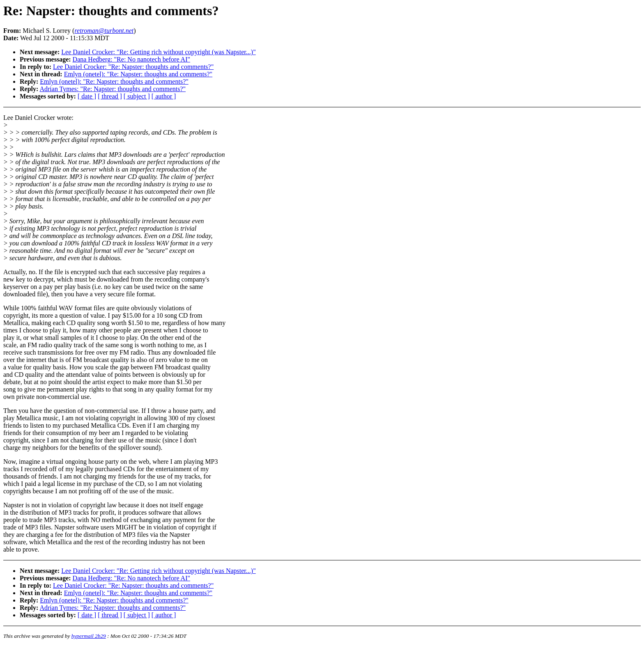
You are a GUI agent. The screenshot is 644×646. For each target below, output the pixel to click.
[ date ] (87, 96)
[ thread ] (110, 96)
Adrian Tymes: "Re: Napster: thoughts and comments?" (113, 89)
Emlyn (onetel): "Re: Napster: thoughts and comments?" (138, 74)
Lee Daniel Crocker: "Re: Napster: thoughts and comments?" (133, 67)
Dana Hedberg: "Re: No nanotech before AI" (131, 59)
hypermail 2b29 (89, 636)
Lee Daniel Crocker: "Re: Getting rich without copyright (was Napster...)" (158, 52)
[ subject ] (137, 96)
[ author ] (164, 96)
